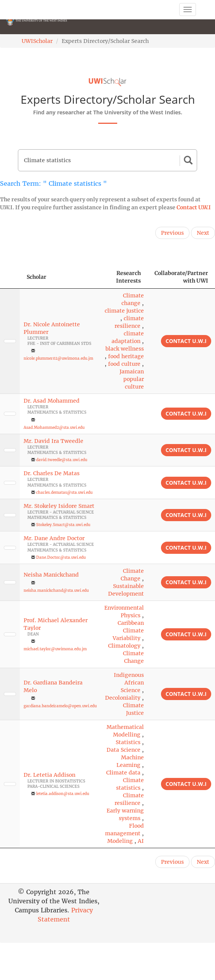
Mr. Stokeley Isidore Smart (59, 506)
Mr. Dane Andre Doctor (54, 538)
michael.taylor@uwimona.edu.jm (55, 649)
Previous (172, 233)
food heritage (126, 356)
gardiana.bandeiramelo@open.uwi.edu (60, 706)
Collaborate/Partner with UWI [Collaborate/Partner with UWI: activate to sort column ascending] (181, 277)
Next (203, 233)
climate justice (124, 311)
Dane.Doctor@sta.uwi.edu (61, 557)
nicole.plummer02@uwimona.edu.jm (58, 358)
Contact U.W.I (194, 207)
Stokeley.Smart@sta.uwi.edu (63, 525)
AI (141, 841)
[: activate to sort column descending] (10, 277)
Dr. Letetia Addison (49, 775)
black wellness (125, 349)
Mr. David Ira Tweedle (53, 441)
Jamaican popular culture (132, 379)
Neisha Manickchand (51, 575)
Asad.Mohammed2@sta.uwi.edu (54, 428)
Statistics (128, 742)
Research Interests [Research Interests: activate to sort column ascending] (128, 277)
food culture (124, 364)
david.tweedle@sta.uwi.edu (62, 460)
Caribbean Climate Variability (128, 631)
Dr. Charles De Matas (52, 473)
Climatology (124, 646)
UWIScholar (37, 41)
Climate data (123, 773)
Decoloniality (123, 698)
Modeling (120, 841)
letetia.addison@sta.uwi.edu (63, 794)
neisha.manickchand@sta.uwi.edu (56, 590)
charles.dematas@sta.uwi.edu (64, 492)
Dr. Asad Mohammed (52, 401)
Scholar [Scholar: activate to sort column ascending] (37, 277)
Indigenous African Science (129, 683)
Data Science (123, 750)
